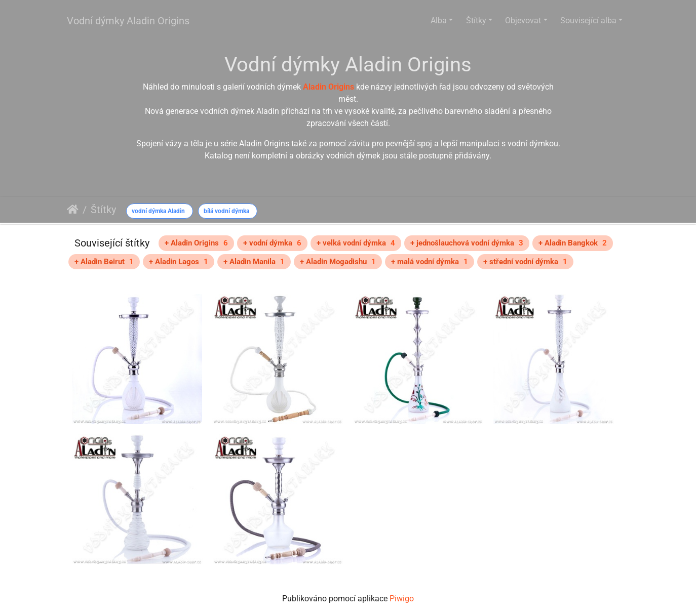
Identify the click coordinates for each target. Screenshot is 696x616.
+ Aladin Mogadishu (338, 262)
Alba (439, 20)
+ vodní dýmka (272, 243)
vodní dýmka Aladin (158, 211)
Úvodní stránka (73, 210)
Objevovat (523, 20)
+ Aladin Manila (254, 262)
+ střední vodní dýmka (525, 262)
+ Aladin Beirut (104, 262)
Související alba (588, 20)
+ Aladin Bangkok (573, 243)
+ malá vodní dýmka (430, 262)
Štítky (476, 20)
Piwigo (402, 599)
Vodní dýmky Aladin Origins (128, 21)
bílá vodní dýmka (226, 211)
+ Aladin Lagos (179, 262)
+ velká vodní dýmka (356, 243)
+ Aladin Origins (196, 243)
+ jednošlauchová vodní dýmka (467, 243)
